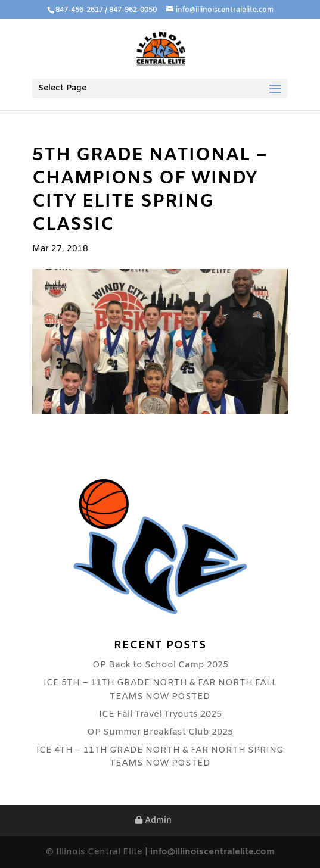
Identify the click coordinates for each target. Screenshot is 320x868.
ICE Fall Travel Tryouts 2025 (160, 714)
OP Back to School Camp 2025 (160, 665)
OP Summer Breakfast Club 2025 (160, 732)
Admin (153, 821)
